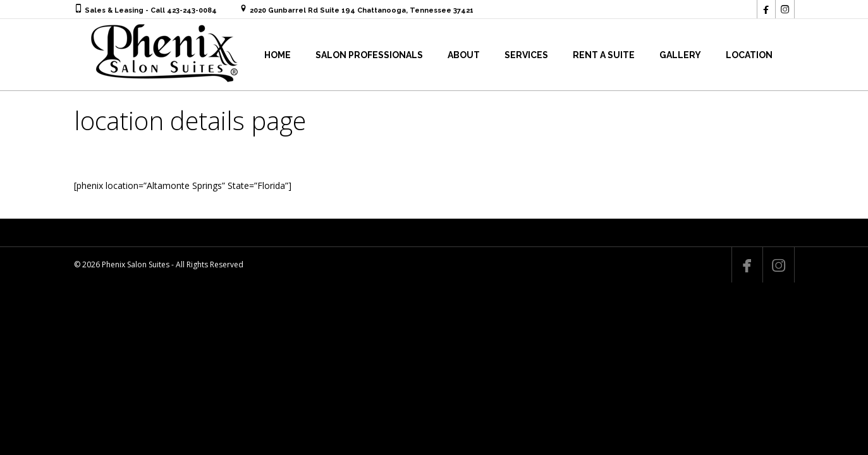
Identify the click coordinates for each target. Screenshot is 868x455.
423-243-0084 (192, 10)
